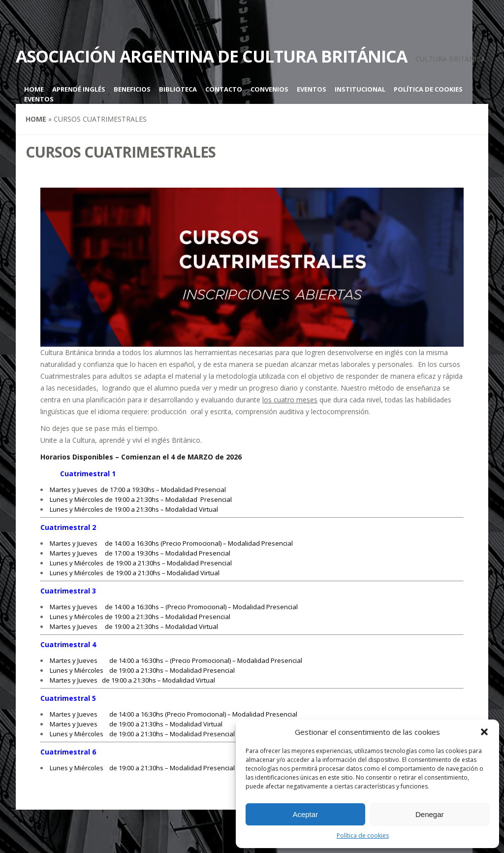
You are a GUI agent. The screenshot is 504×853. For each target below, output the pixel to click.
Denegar (430, 814)
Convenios (269, 89)
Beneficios (132, 89)
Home (34, 89)
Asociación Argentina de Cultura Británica (211, 56)
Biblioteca (178, 89)
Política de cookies (363, 836)
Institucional (360, 89)
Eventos (312, 89)
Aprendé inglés (79, 89)
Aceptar (305, 814)
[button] (484, 732)
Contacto (224, 89)
